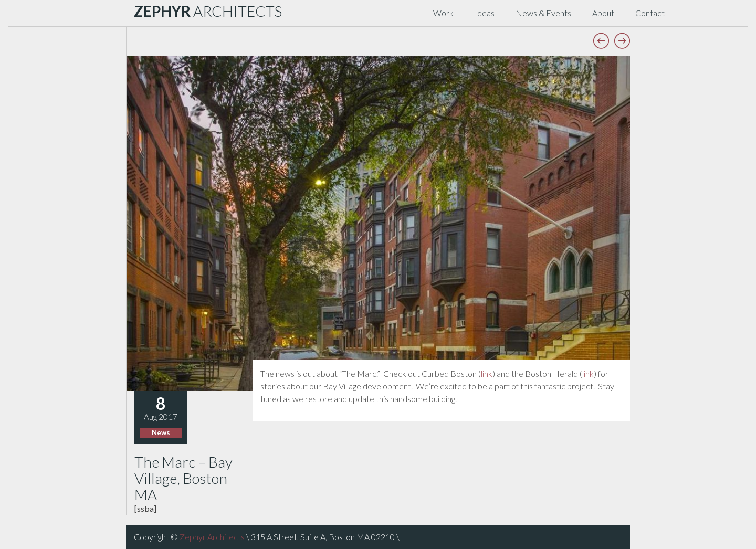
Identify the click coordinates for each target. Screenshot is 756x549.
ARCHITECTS (208, 11)
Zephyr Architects (212, 537)
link (487, 373)
